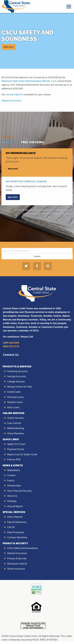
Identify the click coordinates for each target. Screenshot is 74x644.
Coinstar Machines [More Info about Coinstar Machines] (17, 537)
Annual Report (15, 506)
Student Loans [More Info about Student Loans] (15, 402)
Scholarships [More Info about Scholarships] (14, 486)
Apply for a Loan (16, 444)
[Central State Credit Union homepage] (16, 6)
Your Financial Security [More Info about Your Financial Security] (19, 491)
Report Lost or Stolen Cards (22, 454)
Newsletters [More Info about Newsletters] (14, 470)
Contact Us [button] (11, 355)
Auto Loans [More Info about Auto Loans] (13, 407)
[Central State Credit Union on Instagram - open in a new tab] (48, 266)
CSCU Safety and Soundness (23, 548)
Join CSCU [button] (13, 197)
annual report (14, 94)
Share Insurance (16, 569)
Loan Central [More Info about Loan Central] (14, 423)
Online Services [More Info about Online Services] (16, 418)
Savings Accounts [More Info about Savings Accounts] (17, 376)
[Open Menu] (69, 7)
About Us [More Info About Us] (12, 496)
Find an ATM (14, 459)
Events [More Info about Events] (11, 480)
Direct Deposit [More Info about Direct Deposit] (15, 517)
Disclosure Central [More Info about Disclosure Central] (17, 564)
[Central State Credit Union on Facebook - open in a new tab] (37, 266)
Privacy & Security (17, 558)
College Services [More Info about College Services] (16, 382)
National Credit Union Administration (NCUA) (26, 81)
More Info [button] (13, 169)
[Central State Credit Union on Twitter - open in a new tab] (26, 266)
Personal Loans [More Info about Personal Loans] (15, 397)
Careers (11, 475)
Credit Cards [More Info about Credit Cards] (14, 392)
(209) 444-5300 (11, 343)
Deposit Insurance (11, 101)
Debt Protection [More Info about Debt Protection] (16, 532)
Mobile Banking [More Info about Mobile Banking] (16, 428)
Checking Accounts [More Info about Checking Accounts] (17, 371)
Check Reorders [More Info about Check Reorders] (16, 433)
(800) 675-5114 (11, 346)
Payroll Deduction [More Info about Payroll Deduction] (17, 522)
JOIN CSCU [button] (9, 47)
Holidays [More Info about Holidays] (12, 501)
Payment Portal (16, 449)
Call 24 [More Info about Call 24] (11, 527)
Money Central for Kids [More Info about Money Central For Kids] (20, 387)
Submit (37, 256)
